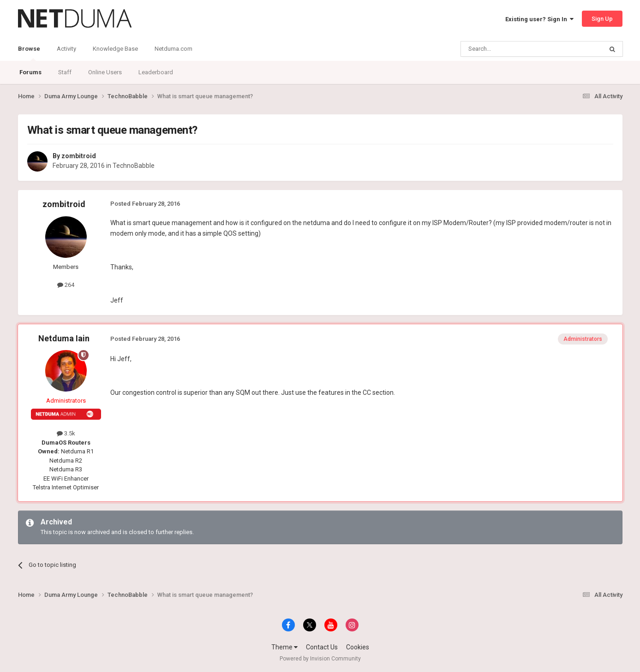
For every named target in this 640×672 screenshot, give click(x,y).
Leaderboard (156, 72)
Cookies (358, 647)
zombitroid (79, 156)
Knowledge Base (115, 49)
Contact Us (322, 647)
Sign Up (602, 19)
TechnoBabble (134, 166)
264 (66, 285)
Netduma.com (173, 49)
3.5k (66, 433)
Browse (29, 53)
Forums (30, 72)
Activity (66, 49)
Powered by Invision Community (320, 659)
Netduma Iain (64, 338)
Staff (65, 72)
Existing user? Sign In (539, 19)
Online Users (105, 72)
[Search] (510, 49)
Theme (284, 647)
